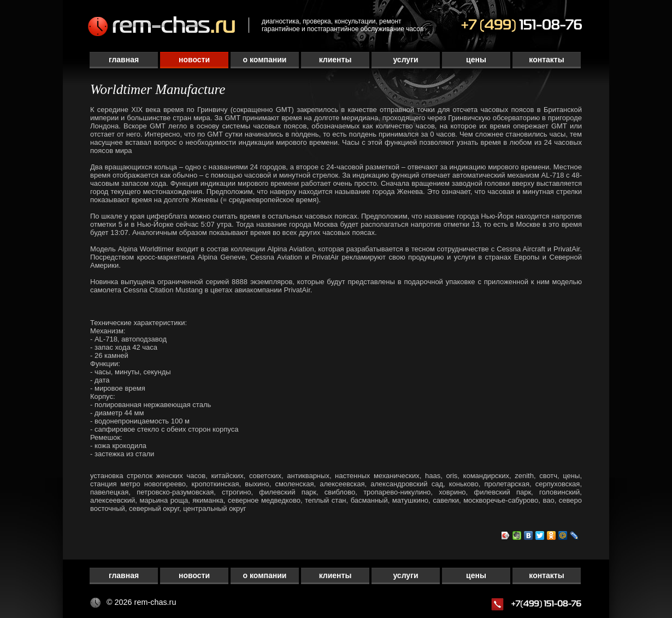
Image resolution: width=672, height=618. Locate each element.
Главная (124, 60)
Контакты (546, 60)
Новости (194, 60)
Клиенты (335, 60)
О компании (265, 60)
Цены (476, 60)
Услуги (405, 60)
